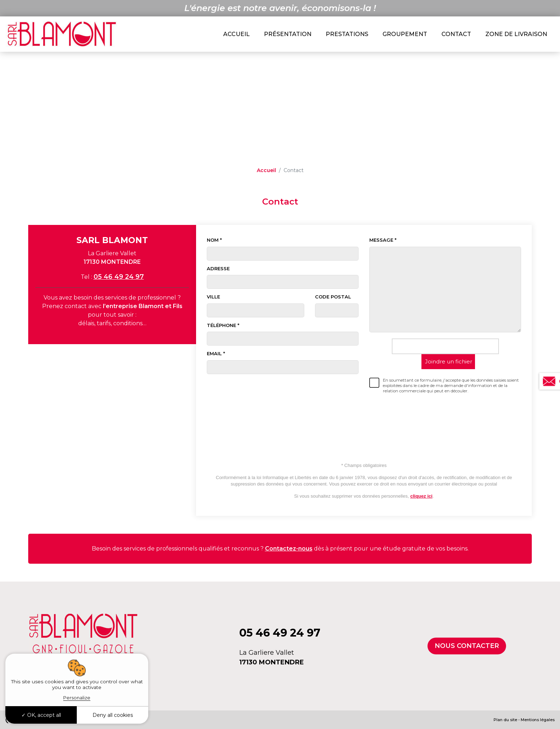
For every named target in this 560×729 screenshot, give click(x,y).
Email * (216, 353)
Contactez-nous (289, 549)
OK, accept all (41, 715)
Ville (213, 297)
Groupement (405, 34)
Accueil (236, 34)
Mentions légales (538, 720)
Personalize (77, 698)
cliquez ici (421, 496)
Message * (383, 240)
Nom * (214, 240)
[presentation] (445, 418)
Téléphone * (223, 325)
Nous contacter (467, 646)
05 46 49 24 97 (119, 277)
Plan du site (505, 720)
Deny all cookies (113, 715)
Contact (456, 34)
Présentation (288, 34)
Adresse (218, 268)
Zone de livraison (516, 34)
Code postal (333, 297)
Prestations (347, 34)
